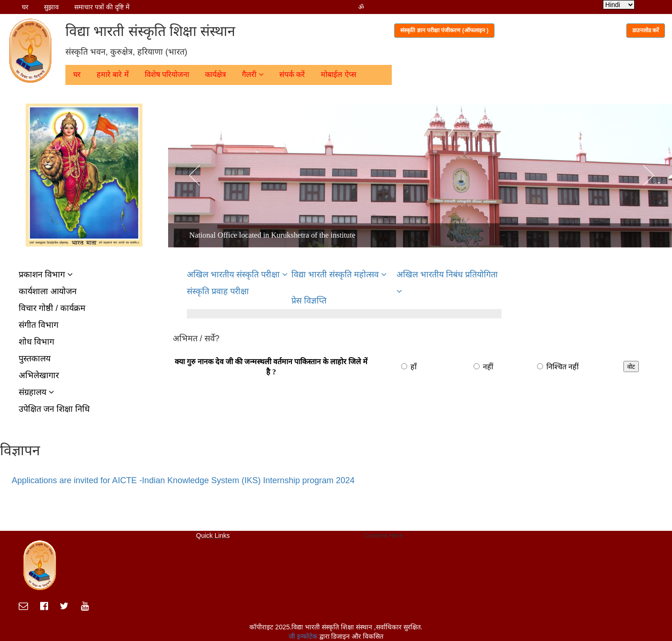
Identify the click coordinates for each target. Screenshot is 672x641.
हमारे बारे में (113, 74)
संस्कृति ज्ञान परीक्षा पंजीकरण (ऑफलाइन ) (444, 30)
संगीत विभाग (39, 325)
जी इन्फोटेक (304, 636)
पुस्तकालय (35, 359)
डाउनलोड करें (646, 30)
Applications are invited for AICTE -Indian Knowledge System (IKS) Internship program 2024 (183, 480)
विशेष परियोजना (167, 74)
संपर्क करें (292, 74)
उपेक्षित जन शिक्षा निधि (54, 409)
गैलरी (252, 74)
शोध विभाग (36, 342)
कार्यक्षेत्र (216, 74)
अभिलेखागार (39, 375)
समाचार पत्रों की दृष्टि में (102, 7)
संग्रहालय (36, 392)
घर (25, 7)
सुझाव (51, 7)
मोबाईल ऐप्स (338, 74)
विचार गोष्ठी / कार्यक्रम (52, 308)
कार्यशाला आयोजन (48, 291)
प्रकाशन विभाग (46, 275)
